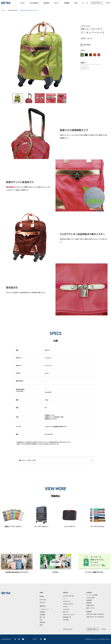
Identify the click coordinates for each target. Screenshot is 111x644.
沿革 (41, 620)
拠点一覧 (42, 617)
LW (64, 599)
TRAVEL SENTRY (68, 604)
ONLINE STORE (96, 3)
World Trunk (67, 601)
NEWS (41, 593)
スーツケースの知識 (92, 595)
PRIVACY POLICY (68, 629)
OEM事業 (66, 620)
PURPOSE (43, 600)
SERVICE (65, 593)
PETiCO (65, 607)
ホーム (3, 10)
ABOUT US (43, 606)
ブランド (22, 3)
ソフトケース (85, 68)
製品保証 (89, 603)
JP (106, 3)
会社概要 (42, 614)
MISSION (42, 602)
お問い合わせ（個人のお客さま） (95, 614)
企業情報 (67, 3)
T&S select (66, 609)
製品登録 (46, 3)
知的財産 (42, 622)
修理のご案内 (90, 605)
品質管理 (89, 600)
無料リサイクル (91, 608)
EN (109, 3)
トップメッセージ (44, 609)
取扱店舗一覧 (67, 617)
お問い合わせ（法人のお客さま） (95, 617)
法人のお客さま (34, 3)
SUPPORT (89, 593)
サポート (56, 3)
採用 (76, 3)
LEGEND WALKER (12, 10)
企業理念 (42, 612)
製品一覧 (66, 612)
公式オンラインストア (69, 614)
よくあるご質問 (90, 598)
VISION (42, 596)
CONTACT (89, 612)
